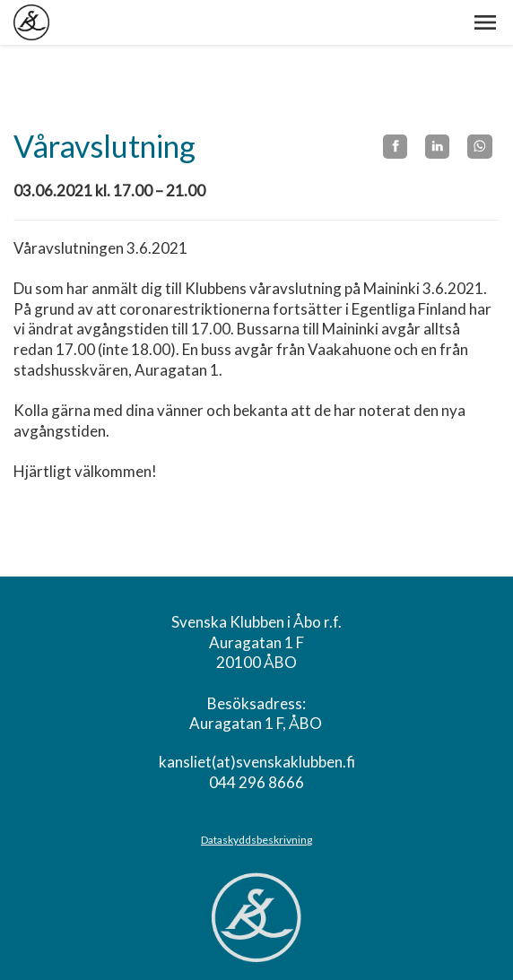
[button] (485, 22)
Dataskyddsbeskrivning (256, 840)
